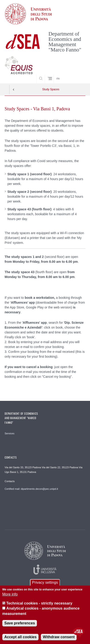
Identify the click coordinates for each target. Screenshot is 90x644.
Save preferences (20, 624)
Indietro (14, 90)
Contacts (10, 481)
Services (9, 433)
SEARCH (78, 75)
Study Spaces (51, 89)
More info (10, 596)
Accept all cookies (21, 638)
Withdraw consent (59, 638)
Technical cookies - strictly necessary (39, 605)
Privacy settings (45, 584)
